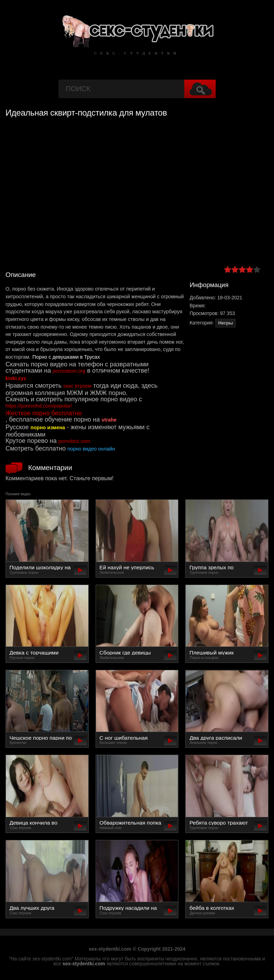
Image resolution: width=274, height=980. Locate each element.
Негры (225, 323)
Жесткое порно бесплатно (44, 413)
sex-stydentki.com (84, 964)
